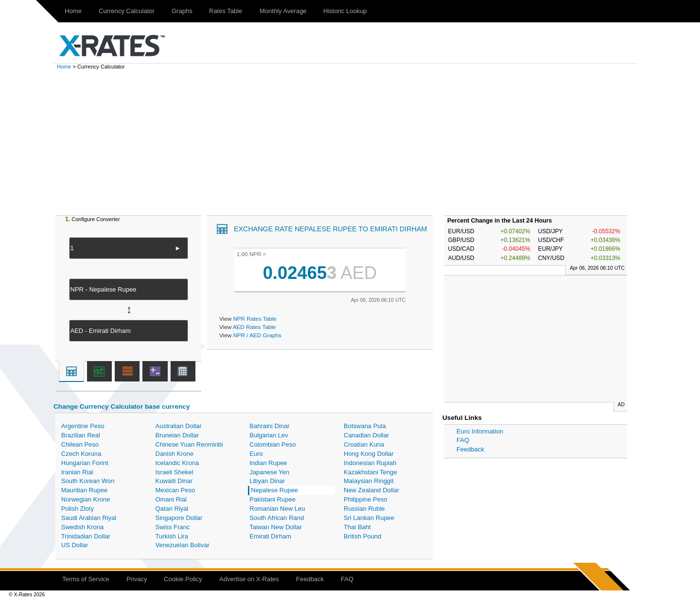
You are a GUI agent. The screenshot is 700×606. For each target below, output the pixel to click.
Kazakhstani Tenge (370, 472)
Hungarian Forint (85, 463)
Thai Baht (357, 527)
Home (73, 11)
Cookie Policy (183, 579)
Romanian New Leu (277, 509)
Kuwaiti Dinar (174, 481)
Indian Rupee (268, 463)
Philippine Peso (366, 499)
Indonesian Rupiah (370, 463)
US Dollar (75, 545)
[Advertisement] (350, 142)
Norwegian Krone (86, 499)
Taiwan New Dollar (276, 527)
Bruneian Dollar (177, 435)
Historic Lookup (345, 11)
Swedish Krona (82, 527)
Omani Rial (171, 499)
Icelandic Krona (177, 463)
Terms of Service (86, 579)
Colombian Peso (272, 444)
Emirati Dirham (270, 536)
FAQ (463, 440)
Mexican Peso (175, 490)
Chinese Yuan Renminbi (189, 444)
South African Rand (277, 518)
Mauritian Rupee (84, 490)
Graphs (182, 11)
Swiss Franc (173, 527)
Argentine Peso (83, 426)
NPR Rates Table (254, 319)
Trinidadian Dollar (86, 536)
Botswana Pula (365, 426)
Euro (256, 454)
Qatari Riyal (172, 509)
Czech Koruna (81, 454)
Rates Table (226, 11)
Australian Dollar (179, 426)
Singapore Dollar (179, 518)
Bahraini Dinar (269, 426)
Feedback (470, 449)
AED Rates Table (254, 327)
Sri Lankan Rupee (369, 518)
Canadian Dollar (366, 435)
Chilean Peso (80, 444)
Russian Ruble (364, 509)
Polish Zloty (78, 509)
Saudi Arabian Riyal (89, 518)
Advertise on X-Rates (249, 579)
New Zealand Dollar (371, 490)
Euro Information (480, 431)
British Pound (362, 536)
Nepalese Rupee (274, 490)
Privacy (137, 579)
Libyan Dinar (267, 481)
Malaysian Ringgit (369, 481)
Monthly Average (283, 11)
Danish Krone (175, 454)
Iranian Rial (77, 472)
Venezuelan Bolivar (183, 545)
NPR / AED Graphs (257, 335)
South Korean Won (88, 481)
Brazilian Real (81, 435)
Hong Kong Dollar (369, 454)
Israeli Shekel (175, 472)
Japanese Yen (269, 472)
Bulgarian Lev (269, 435)
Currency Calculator (127, 11)
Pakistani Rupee (272, 499)
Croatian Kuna (364, 444)
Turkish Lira (172, 536)
